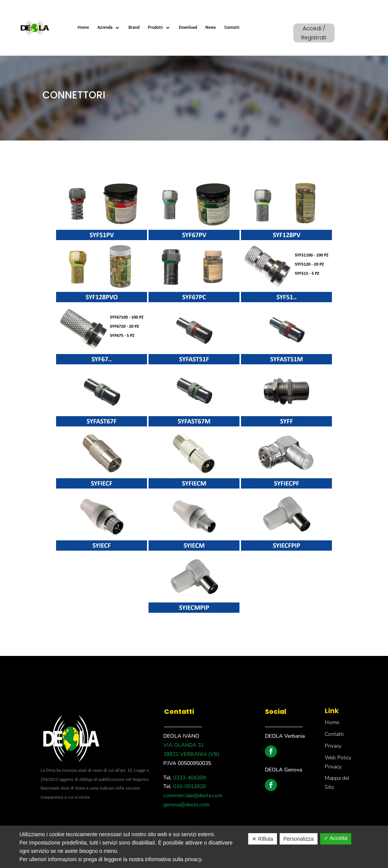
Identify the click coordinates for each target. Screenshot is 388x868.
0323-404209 (189, 778)
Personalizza (299, 839)
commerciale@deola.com (193, 795)
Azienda (105, 27)
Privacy (333, 746)
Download (188, 27)
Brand (134, 27)
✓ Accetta (336, 838)
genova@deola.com (186, 805)
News (211, 27)
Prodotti (155, 27)
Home (83, 27)
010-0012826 (189, 786)
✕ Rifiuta (263, 839)
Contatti (232, 27)
